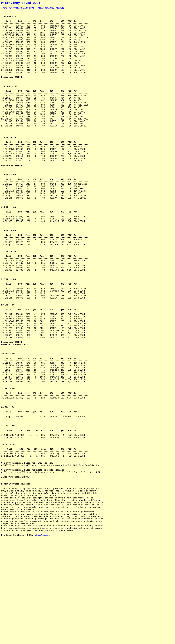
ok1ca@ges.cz (42, 641)
